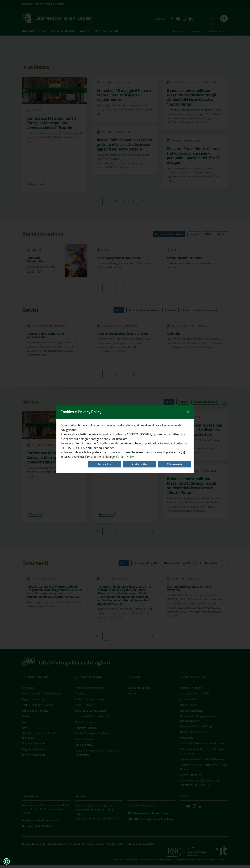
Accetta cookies (140, 466)
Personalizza (104, 466)
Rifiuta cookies (176, 466)
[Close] (190, 410)
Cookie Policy (120, 458)
